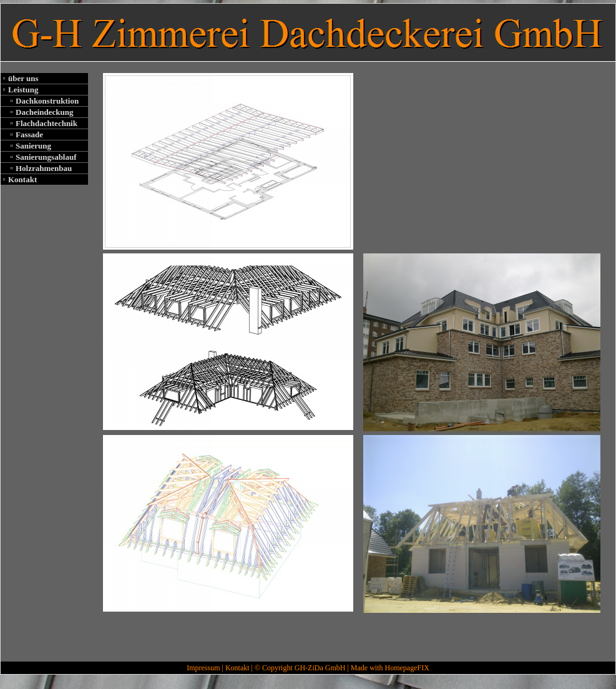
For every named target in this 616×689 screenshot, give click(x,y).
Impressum (203, 668)
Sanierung (33, 146)
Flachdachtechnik (46, 123)
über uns (23, 78)
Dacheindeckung (44, 112)
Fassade (29, 134)
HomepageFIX (407, 668)
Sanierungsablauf (46, 157)
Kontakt (22, 179)
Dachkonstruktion (47, 101)
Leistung (23, 90)
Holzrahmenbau (44, 168)
